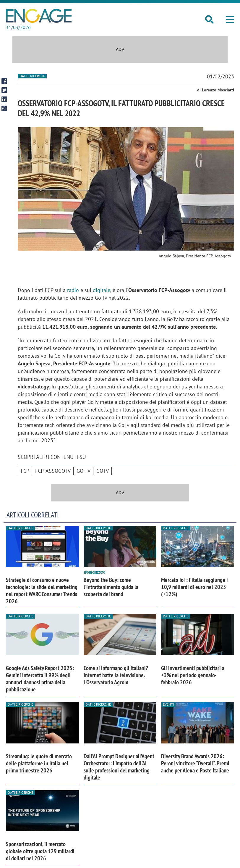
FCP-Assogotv (53, 471)
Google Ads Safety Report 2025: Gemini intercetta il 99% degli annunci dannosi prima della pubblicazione (40, 679)
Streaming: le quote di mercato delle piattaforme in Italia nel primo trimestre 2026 (39, 763)
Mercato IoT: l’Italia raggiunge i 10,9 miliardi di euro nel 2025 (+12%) (194, 587)
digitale (102, 290)
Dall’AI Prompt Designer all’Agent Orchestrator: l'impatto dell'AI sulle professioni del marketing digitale (119, 767)
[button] (230, 20)
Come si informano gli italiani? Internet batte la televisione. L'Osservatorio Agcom (116, 675)
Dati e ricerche (32, 76)
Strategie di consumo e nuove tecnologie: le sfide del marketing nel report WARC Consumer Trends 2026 (42, 591)
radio (73, 290)
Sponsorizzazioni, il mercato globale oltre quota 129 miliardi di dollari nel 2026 (40, 851)
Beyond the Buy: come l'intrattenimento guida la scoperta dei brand (111, 587)
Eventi (168, 704)
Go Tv (83, 471)
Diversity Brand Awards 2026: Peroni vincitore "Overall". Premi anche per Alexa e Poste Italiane (195, 763)
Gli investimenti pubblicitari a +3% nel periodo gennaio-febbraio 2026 (193, 675)
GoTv (103, 471)
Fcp (25, 471)
